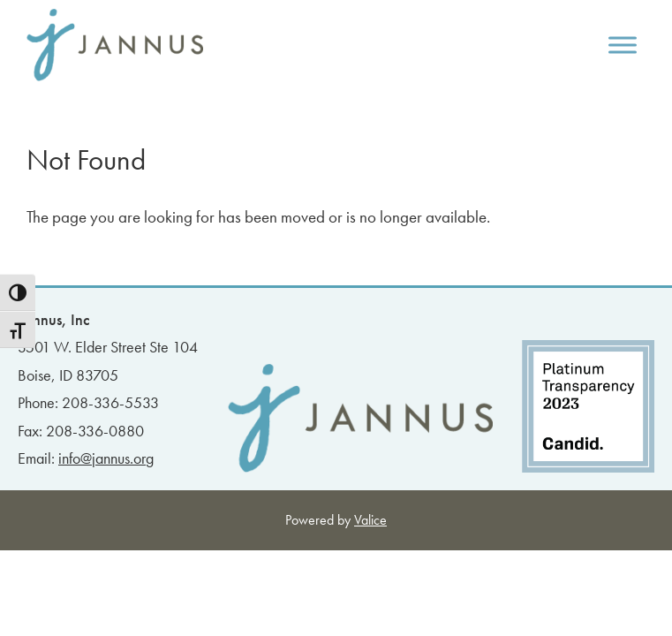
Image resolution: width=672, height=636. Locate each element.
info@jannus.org (106, 458)
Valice (370, 520)
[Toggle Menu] (623, 45)
